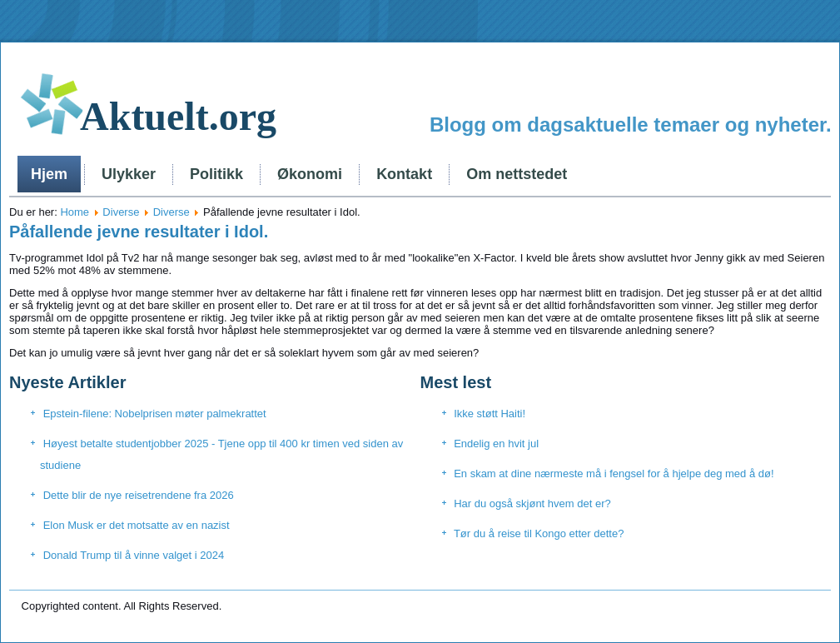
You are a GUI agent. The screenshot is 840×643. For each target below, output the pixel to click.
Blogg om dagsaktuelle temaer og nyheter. (631, 125)
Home (75, 212)
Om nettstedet (517, 174)
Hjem (49, 174)
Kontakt (404, 174)
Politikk (216, 174)
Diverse (121, 212)
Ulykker (129, 174)
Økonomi (310, 174)
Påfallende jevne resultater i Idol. (139, 232)
